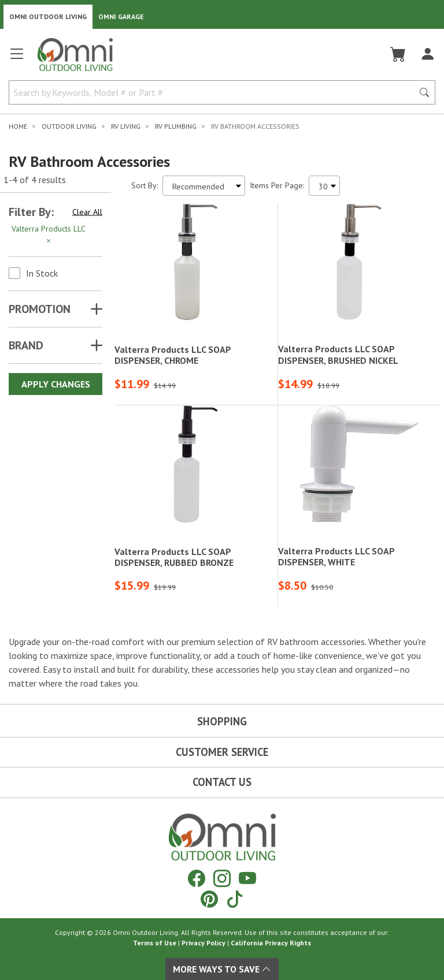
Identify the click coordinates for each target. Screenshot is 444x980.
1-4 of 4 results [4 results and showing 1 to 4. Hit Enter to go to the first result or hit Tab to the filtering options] (35, 180)
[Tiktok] (235, 899)
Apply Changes (56, 384)
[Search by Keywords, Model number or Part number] (214, 92)
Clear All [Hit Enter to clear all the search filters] (87, 212)
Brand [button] (26, 345)
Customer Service (222, 752)
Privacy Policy (203, 943)
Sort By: (145, 185)
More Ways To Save (222, 969)
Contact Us (222, 782)
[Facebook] (197, 878)
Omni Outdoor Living (48, 16)
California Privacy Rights (271, 943)
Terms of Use (155, 943)
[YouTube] (247, 878)
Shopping (222, 721)
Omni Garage (121, 16)
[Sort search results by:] (204, 186)
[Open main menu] (17, 59)
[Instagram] (222, 878)
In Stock (42, 273)
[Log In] (428, 54)
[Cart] (398, 54)
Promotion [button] (40, 309)
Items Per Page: (277, 185)
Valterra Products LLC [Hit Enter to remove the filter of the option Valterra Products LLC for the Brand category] (49, 235)
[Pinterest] (209, 899)
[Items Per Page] (324, 186)
